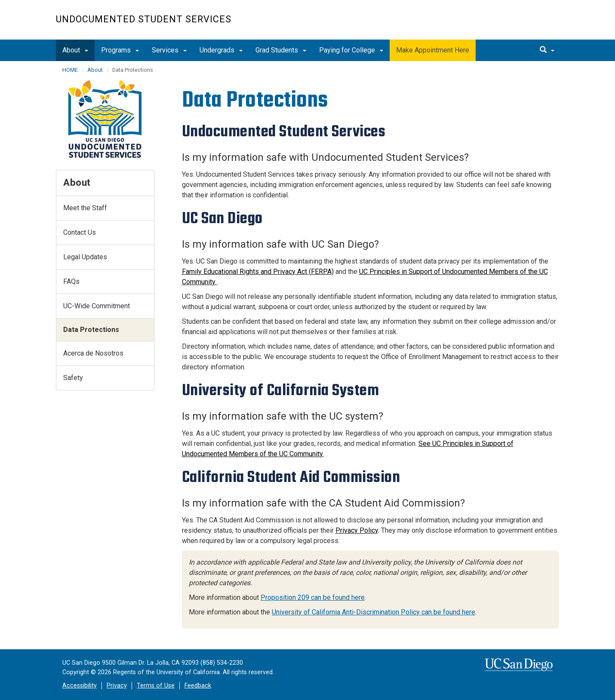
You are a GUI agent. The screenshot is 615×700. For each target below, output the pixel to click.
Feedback (198, 686)
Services (169, 50)
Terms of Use (156, 686)
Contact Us (80, 232)
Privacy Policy (357, 530)
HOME (70, 70)
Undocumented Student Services (144, 19)
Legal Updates (85, 257)
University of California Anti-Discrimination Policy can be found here (374, 612)
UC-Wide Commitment (97, 306)
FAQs (71, 281)
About (75, 50)
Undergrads (221, 50)
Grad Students (281, 50)
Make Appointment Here (433, 50)
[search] (547, 50)
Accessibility (80, 686)
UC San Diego (510, 24)
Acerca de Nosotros (93, 353)
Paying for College (351, 50)
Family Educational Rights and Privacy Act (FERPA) (258, 272)
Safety (73, 378)
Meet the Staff (85, 208)
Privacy (117, 686)
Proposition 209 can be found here (313, 597)
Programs (120, 50)
